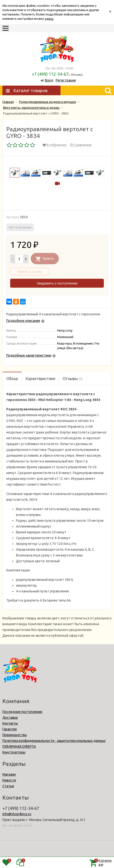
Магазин (9, 774)
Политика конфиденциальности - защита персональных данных (54, 741)
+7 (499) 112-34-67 (50, 74)
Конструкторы (14, 752)
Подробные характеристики (29, 355)
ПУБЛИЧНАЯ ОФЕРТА (19, 746)
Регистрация (66, 80)
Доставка (10, 718)
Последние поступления (22, 712)
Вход (49, 80)
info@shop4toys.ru (17, 814)
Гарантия (10, 729)
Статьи (8, 786)
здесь (49, 19)
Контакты (10, 723)
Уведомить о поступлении (57, 283)
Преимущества (15, 735)
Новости (9, 780)
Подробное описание (23, 321)
